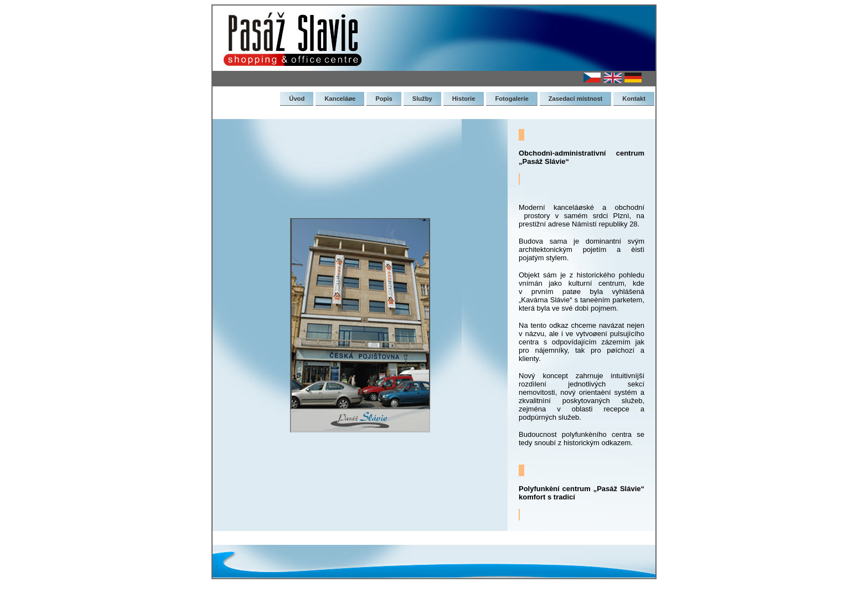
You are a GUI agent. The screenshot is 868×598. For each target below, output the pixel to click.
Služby (422, 99)
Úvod (297, 99)
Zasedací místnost (576, 99)
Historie (464, 99)
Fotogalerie (512, 99)
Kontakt (634, 99)
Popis (384, 99)
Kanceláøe (340, 99)
